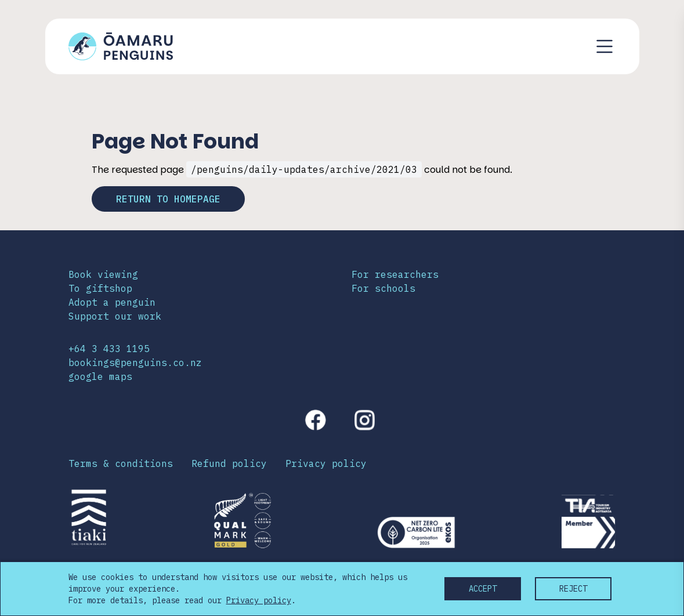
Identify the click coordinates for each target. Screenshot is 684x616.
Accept (483, 589)
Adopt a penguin (112, 302)
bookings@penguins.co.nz (135, 363)
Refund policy (229, 463)
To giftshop (100, 288)
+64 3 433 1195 (109, 349)
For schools (383, 288)
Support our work (115, 316)
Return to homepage (168, 199)
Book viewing (103, 274)
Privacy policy (326, 463)
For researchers (395, 274)
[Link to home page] (121, 46)
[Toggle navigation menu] (605, 46)
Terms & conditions (121, 463)
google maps (100, 376)
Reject (573, 589)
